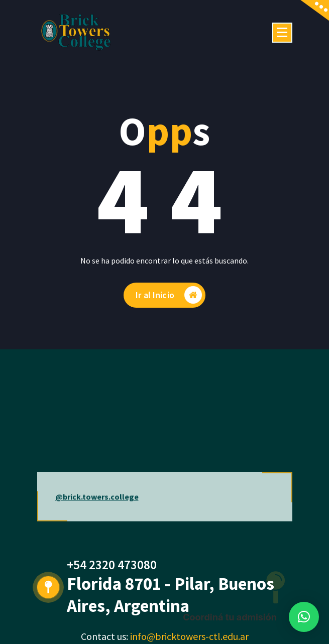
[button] (304, 617)
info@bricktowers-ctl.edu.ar (189, 636)
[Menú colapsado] (282, 33)
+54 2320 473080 (112, 565)
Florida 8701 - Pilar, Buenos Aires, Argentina (171, 595)
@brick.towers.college (97, 514)
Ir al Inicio (169, 295)
